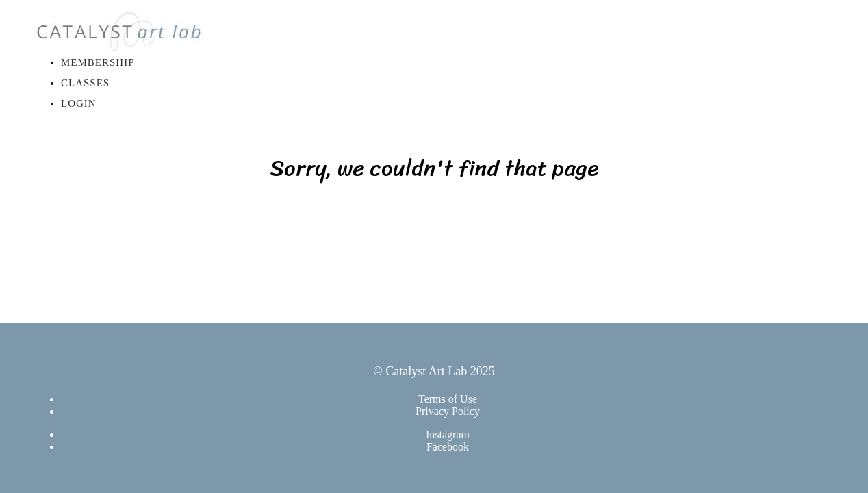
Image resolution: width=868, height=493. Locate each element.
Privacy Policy (448, 411)
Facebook (448, 447)
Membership (98, 62)
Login (79, 103)
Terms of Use (448, 399)
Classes (85, 83)
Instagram (448, 434)
